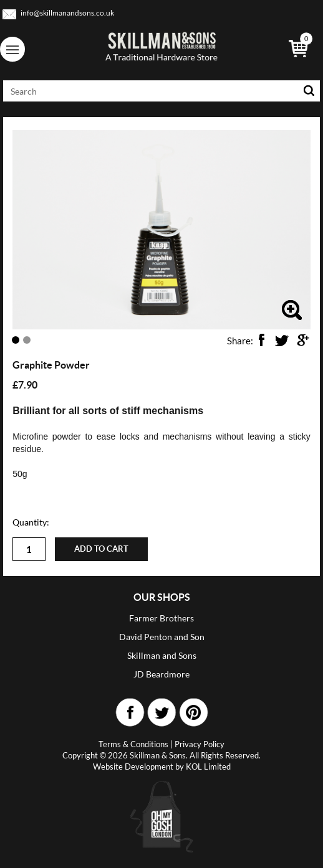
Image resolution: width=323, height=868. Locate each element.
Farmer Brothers (161, 618)
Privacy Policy (200, 744)
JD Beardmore (161, 674)
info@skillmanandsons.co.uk (67, 13)
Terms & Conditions (133, 744)
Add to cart (101, 549)
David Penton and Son (162, 637)
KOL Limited (208, 767)
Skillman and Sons (162, 655)
